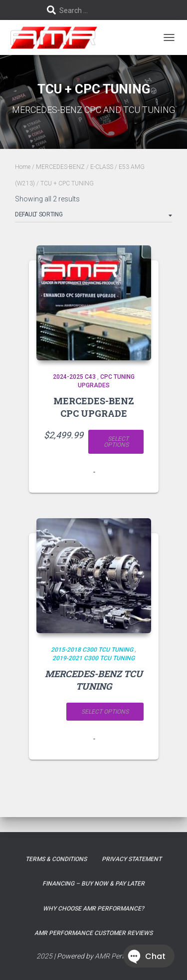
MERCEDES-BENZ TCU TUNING (94, 680)
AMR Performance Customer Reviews (93, 933)
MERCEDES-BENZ (60, 167)
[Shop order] (93, 216)
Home (23, 167)
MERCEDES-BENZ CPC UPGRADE (94, 407)
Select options (116, 442)
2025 (44, 956)
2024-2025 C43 (74, 377)
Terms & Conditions (56, 859)
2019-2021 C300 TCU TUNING (93, 658)
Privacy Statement (132, 859)
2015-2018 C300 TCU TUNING (92, 650)
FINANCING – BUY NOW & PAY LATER (93, 884)
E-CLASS (102, 167)
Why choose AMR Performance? (93, 909)
